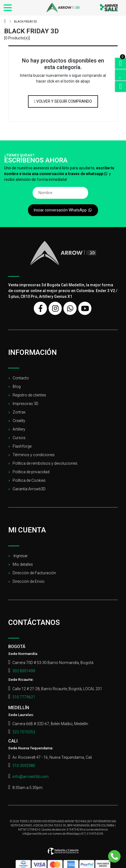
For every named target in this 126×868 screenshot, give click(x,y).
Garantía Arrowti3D (29, 489)
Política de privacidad (31, 472)
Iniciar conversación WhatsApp (63, 210)
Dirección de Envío (29, 581)
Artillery (19, 429)
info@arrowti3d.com (30, 777)
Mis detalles (23, 564)
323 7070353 (24, 732)
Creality (19, 421)
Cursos (19, 438)
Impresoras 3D (26, 404)
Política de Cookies (29, 480)
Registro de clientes (29, 395)
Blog (17, 387)
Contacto (21, 378)
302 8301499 (24, 671)
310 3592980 (24, 766)
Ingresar (20, 556)
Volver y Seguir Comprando (63, 101)
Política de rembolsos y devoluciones (45, 463)
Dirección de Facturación (34, 573)
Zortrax (19, 412)
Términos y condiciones (34, 455)
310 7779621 (24, 697)
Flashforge (22, 446)
